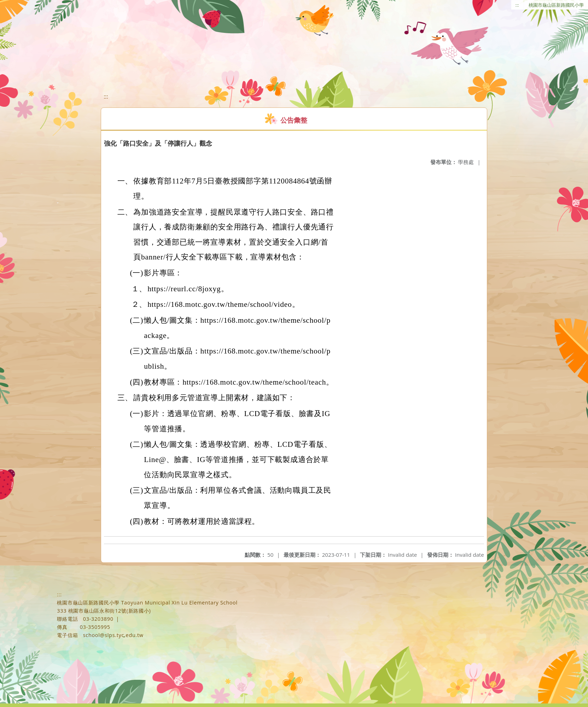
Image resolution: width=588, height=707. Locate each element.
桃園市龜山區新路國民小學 (556, 5)
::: (517, 5)
